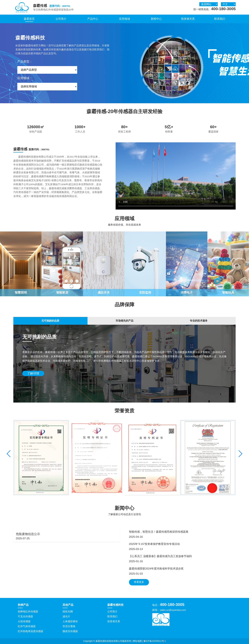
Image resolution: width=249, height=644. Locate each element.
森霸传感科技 (115, 605)
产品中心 (93, 19)
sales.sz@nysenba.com (173, 610)
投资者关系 (188, 19)
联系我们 (220, 19)
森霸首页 (29, 19)
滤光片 (66, 616)
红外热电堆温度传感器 (30, 631)
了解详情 (33, 373)
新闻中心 (156, 19)
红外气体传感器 (27, 626)
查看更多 (139, 582)
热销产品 (23, 605)
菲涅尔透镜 (69, 626)
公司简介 (61, 19)
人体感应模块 (70, 621)
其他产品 (68, 605)
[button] (240, 454)
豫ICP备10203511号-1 (155, 641)
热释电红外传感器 (28, 612)
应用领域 (124, 19)
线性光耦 (68, 612)
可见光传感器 (25, 616)
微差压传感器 (70, 631)
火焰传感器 (24, 621)
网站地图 (137, 641)
